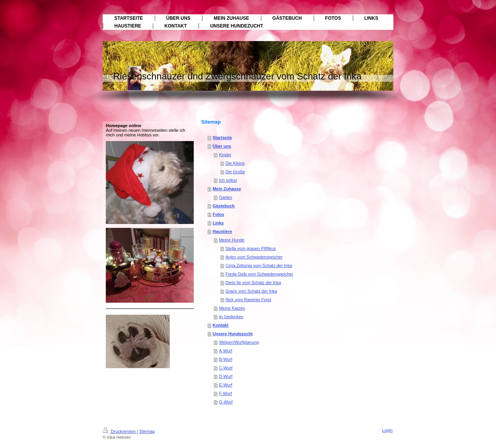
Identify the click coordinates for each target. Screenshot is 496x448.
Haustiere (222, 231)
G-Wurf (226, 402)
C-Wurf (226, 368)
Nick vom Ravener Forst (248, 300)
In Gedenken (231, 317)
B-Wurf (226, 359)
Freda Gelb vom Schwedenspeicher (259, 274)
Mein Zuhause (227, 189)
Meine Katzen (232, 308)
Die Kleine (235, 163)
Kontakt (221, 325)
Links (218, 223)
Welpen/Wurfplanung (239, 342)
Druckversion (120, 431)
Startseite (222, 138)
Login (387, 430)
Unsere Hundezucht (233, 334)
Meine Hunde (232, 240)
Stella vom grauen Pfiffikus (251, 248)
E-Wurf (226, 385)
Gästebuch (224, 206)
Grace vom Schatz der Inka (251, 291)
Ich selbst (228, 180)
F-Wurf (225, 393)
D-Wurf (226, 376)
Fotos (219, 214)
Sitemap (147, 431)
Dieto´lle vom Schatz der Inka (253, 283)
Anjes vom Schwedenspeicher (254, 257)
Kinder (225, 155)
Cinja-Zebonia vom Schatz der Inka (259, 265)
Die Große (235, 172)
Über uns (222, 146)
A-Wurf (226, 351)
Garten (226, 197)
